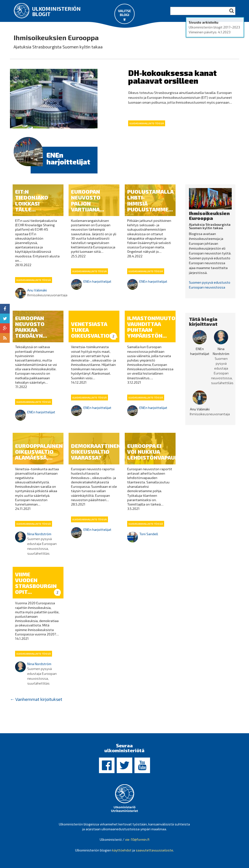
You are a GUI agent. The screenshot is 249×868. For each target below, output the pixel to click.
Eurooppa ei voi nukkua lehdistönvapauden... (159, 452)
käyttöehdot (122, 850)
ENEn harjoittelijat (68, 158)
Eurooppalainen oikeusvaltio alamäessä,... (39, 452)
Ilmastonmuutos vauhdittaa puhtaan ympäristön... (153, 327)
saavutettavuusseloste (154, 850)
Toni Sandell (149, 534)
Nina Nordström (39, 534)
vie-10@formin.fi (137, 839)
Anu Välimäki (37, 290)
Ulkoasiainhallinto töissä (147, 123)
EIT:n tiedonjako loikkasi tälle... (32, 200)
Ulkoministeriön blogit (56, 11)
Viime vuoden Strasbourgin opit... (36, 583)
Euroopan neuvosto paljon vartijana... (88, 200)
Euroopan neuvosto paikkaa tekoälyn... (31, 327)
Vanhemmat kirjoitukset (36, 699)
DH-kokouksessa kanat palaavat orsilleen (172, 77)
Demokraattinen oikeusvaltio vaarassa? (96, 452)
